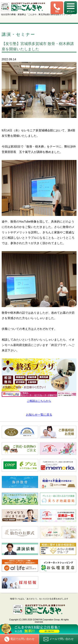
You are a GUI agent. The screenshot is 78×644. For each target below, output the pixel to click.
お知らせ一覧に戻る (39, 415)
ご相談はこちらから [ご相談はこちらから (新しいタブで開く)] (39, 401)
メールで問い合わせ (59, 639)
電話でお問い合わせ (19, 639)
